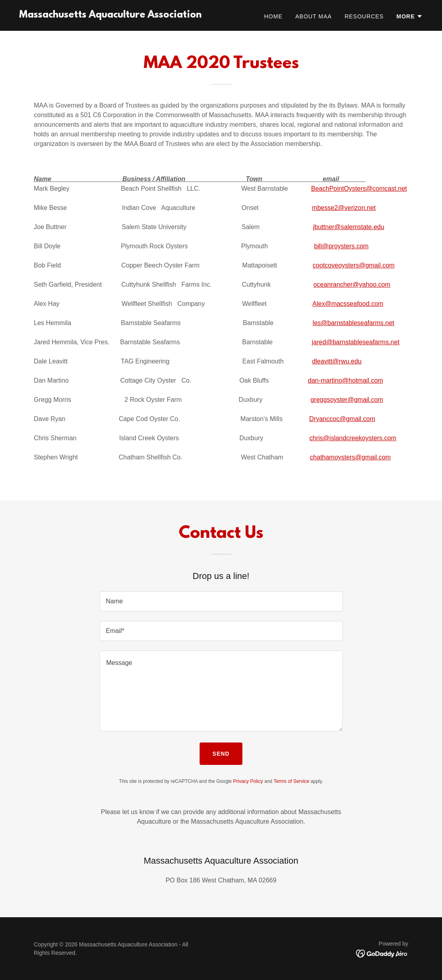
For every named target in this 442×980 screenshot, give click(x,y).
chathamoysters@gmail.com (350, 457)
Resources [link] (364, 16)
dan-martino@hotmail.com (346, 380)
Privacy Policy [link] (248, 781)
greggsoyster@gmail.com (347, 400)
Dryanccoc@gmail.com (342, 419)
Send (221, 754)
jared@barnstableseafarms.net (356, 342)
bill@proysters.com (341, 246)
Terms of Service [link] (291, 781)
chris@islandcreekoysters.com (353, 438)
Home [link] (273, 16)
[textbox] (221, 601)
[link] (110, 15)
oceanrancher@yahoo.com (352, 284)
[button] (410, 16)
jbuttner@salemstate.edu (348, 227)
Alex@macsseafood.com (348, 304)
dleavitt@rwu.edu (337, 361)
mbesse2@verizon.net (344, 208)
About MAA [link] (313, 16)
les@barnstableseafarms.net (354, 323)
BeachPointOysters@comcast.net (359, 189)
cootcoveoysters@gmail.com (354, 265)
